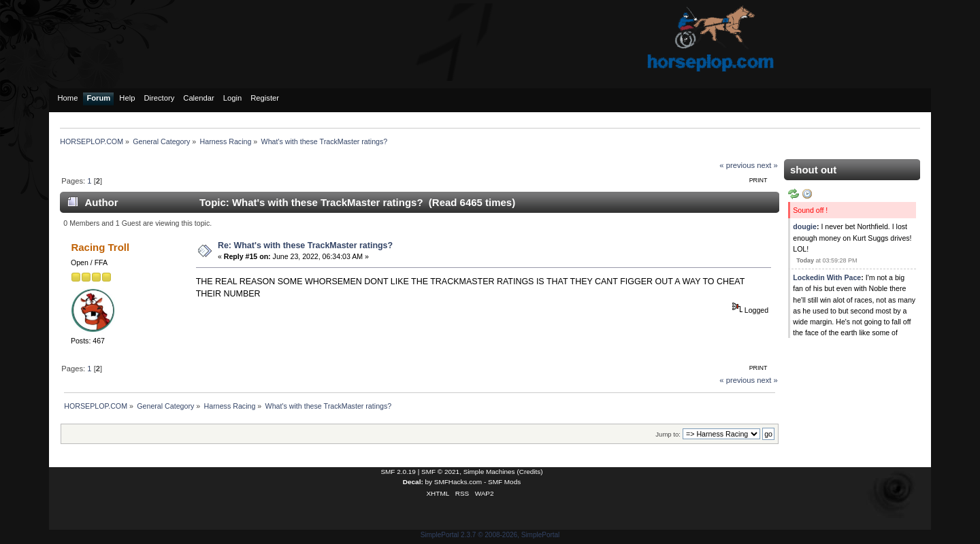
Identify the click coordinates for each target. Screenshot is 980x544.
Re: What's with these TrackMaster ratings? (305, 245)
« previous (737, 165)
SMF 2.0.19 (398, 472)
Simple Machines (489, 472)
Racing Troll (100, 247)
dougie (805, 226)
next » (767, 165)
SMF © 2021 (440, 472)
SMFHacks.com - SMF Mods (477, 482)
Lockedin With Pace (827, 277)
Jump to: (668, 434)
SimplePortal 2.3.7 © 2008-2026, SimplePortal (490, 535)
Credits (530, 472)
